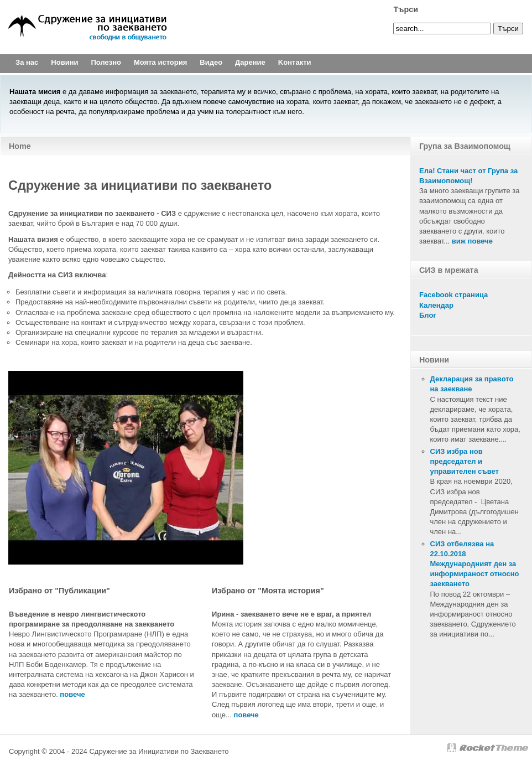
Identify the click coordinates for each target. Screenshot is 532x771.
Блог (428, 315)
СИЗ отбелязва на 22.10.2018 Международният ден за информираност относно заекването (475, 564)
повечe (72, 694)
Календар (436, 305)
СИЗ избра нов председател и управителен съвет (465, 461)
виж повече (472, 241)
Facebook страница (453, 295)
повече (246, 715)
